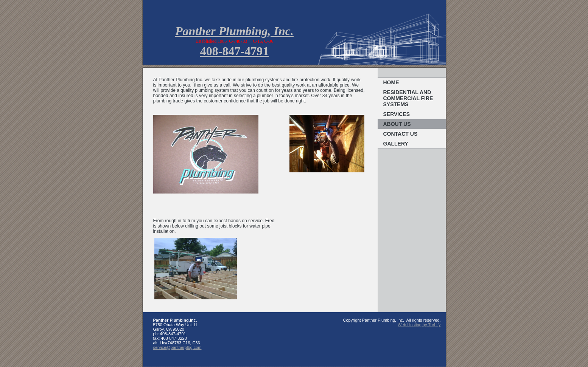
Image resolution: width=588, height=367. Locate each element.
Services (397, 114)
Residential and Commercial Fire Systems (408, 98)
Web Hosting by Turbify (419, 325)
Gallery (396, 144)
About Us (397, 124)
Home (391, 82)
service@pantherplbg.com (177, 347)
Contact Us (401, 134)
